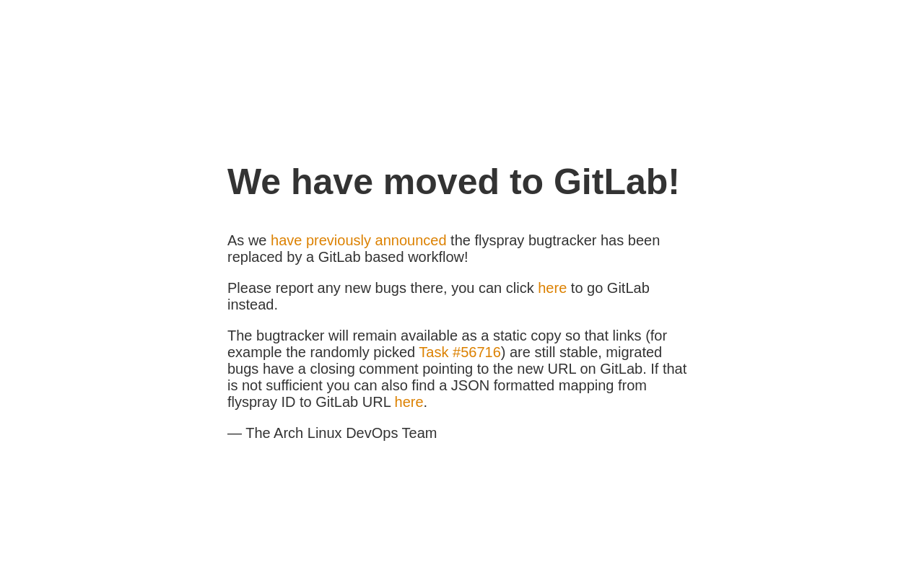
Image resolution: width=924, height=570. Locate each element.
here (552, 288)
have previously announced (359, 240)
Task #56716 (459, 352)
